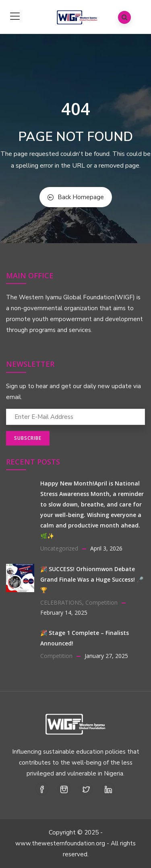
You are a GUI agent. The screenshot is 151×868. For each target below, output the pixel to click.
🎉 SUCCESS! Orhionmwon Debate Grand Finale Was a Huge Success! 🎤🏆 (92, 579)
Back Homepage (76, 197)
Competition (101, 602)
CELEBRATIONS (61, 602)
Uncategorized (59, 548)
